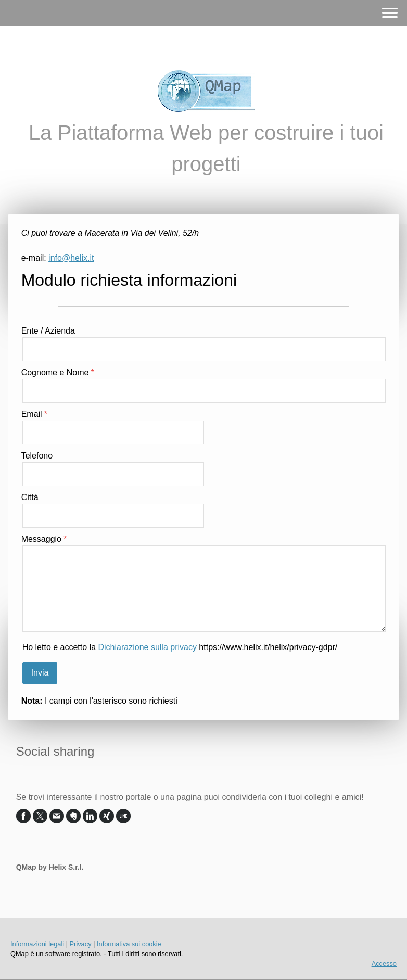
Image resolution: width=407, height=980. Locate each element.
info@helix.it (71, 258)
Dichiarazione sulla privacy (148, 647)
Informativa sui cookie (129, 944)
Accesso (384, 964)
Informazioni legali (37, 944)
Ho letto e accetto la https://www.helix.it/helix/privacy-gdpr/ (180, 647)
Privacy (81, 944)
